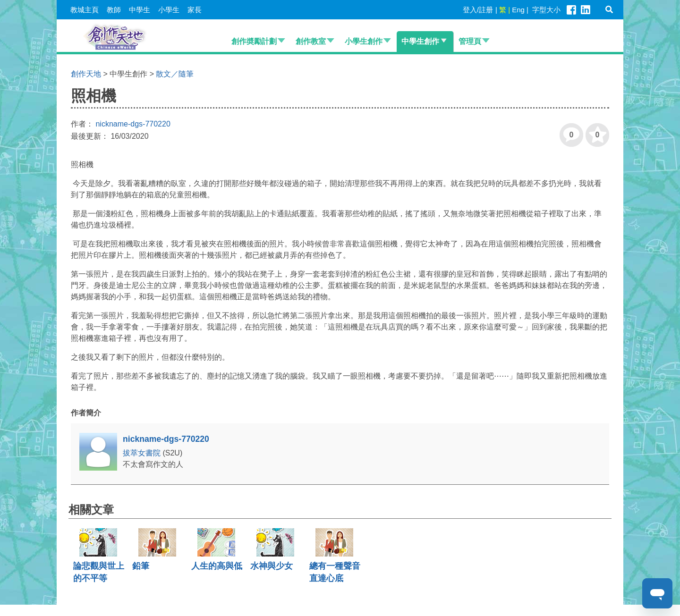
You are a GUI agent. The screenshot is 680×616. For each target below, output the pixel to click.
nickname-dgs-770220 (133, 124)
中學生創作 (420, 41)
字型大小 (546, 10)
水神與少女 (272, 566)
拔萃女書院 (143, 453)
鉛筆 (141, 566)
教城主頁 (85, 10)
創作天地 (86, 74)
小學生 (169, 10)
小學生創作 (364, 41)
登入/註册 (478, 10)
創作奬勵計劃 (254, 41)
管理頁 (470, 41)
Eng (518, 10)
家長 (195, 10)
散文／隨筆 (175, 74)
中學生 (140, 10)
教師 (114, 10)
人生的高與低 (217, 566)
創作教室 (311, 41)
